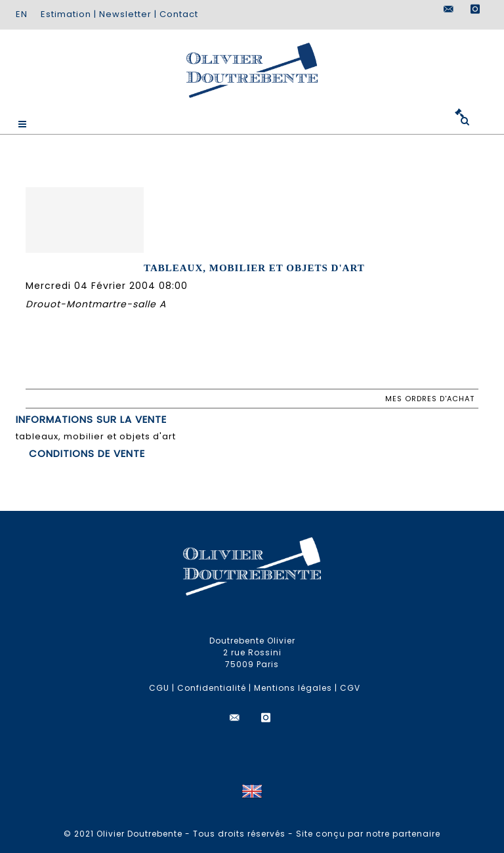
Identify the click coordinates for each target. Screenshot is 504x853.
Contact (179, 14)
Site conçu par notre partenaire (368, 834)
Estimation (66, 14)
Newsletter (125, 14)
